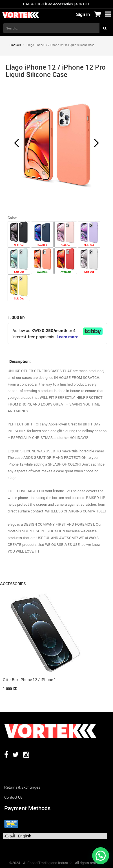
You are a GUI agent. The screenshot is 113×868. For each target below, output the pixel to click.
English (25, 836)
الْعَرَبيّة (10, 836)
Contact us (13, 797)
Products (15, 45)
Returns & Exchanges (22, 787)
